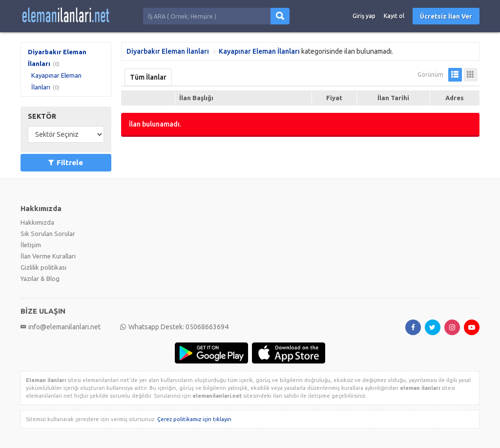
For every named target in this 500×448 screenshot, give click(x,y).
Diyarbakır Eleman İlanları (168, 51)
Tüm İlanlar (148, 77)
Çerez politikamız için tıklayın (194, 419)
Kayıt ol (394, 16)
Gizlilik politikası (43, 267)
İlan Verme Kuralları (48, 256)
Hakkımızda (37, 222)
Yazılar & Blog (40, 278)
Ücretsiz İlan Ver (446, 16)
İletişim (31, 245)
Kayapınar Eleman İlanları (259, 51)
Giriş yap (364, 16)
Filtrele (66, 162)
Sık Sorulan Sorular (48, 234)
